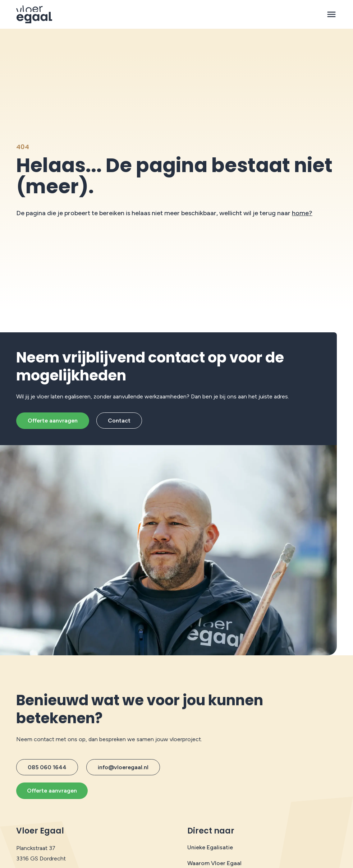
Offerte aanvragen (53, 421)
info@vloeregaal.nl (123, 767)
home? (302, 213)
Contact (119, 421)
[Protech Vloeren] (34, 14)
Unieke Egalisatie (210, 847)
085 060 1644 (47, 767)
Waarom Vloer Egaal (214, 863)
